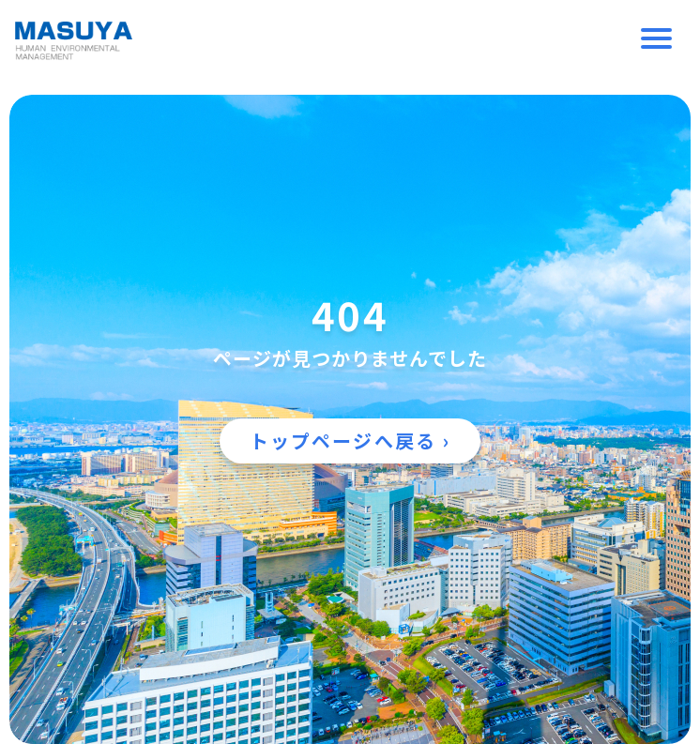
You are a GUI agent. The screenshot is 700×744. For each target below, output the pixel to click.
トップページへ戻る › (350, 440)
